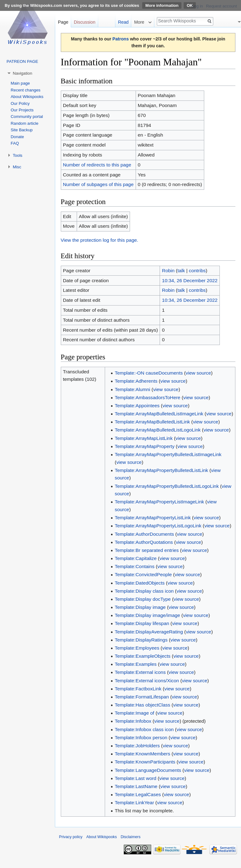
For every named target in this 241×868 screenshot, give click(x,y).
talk (181, 271)
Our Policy (20, 103)
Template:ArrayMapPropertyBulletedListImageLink (168, 454)
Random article (24, 123)
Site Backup (22, 130)
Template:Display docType (143, 599)
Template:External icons (140, 672)
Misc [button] (17, 167)
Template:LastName (136, 786)
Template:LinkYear (134, 803)
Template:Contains (135, 566)
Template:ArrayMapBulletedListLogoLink (158, 430)
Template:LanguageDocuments (148, 770)
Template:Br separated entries (147, 550)
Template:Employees (137, 648)
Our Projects (22, 110)
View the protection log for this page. (100, 240)
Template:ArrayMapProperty (145, 446)
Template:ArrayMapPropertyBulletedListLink (161, 470)
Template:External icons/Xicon (147, 681)
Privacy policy (71, 837)
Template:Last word (135, 778)
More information (162, 5)
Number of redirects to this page (97, 165)
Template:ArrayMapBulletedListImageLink (159, 414)
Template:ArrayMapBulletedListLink (152, 422)
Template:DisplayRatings (141, 640)
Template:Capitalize (136, 558)
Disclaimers (131, 837)
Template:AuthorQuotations (144, 542)
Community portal (27, 117)
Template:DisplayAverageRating (149, 632)
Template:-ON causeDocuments (149, 373)
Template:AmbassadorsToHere (147, 397)
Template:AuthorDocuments (144, 534)
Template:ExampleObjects (143, 656)
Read (123, 22)
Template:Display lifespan (142, 623)
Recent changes (25, 90)
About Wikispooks (27, 97)
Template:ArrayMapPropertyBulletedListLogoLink (167, 486)
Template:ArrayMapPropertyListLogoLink (158, 526)
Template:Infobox (133, 721)
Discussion (85, 22)
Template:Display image (140, 607)
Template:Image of (135, 713)
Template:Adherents (136, 381)
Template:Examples (136, 664)
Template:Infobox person (141, 737)
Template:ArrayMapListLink (144, 438)
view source (198, 373)
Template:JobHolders (137, 746)
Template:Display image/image (147, 615)
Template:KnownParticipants (145, 762)
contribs (197, 271)
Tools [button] (18, 155)
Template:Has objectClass (142, 705)
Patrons (121, 39)
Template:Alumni (133, 389)
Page (63, 22)
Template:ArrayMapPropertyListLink (153, 518)
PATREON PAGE (22, 61)
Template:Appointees (137, 406)
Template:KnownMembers (142, 754)
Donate (17, 137)
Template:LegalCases (138, 794)
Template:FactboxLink (138, 689)
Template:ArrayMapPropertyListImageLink (159, 502)
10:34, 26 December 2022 (190, 280)
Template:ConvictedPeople (143, 574)
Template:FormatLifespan (142, 697)
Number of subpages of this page (98, 184)
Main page (20, 83)
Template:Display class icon (144, 591)
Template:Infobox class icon (144, 729)
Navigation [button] (22, 73)
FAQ (15, 143)
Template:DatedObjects (140, 583)
